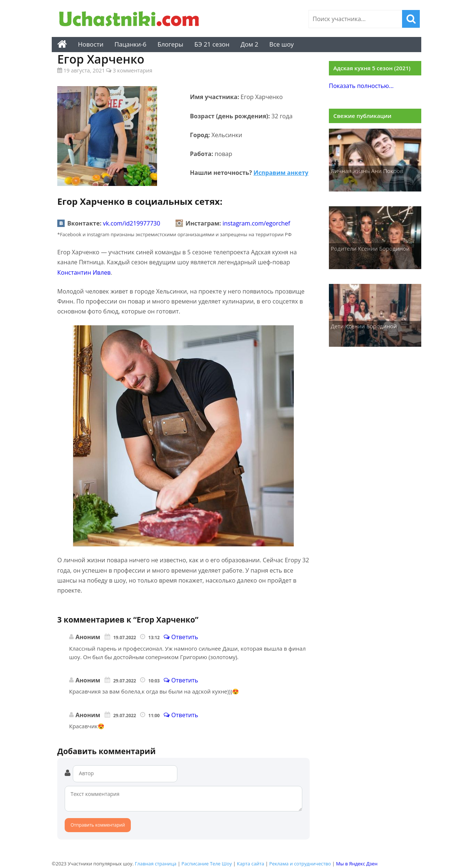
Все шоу (282, 44)
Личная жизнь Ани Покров (367, 171)
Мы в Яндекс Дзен (357, 864)
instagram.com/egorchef (256, 223)
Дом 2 (249, 44)
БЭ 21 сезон (212, 44)
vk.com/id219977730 (132, 223)
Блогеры (170, 44)
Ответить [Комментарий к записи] (181, 637)
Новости (91, 44)
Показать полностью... (361, 86)
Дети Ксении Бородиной (364, 326)
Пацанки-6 (130, 44)
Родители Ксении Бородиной (370, 248)
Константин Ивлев (84, 272)
